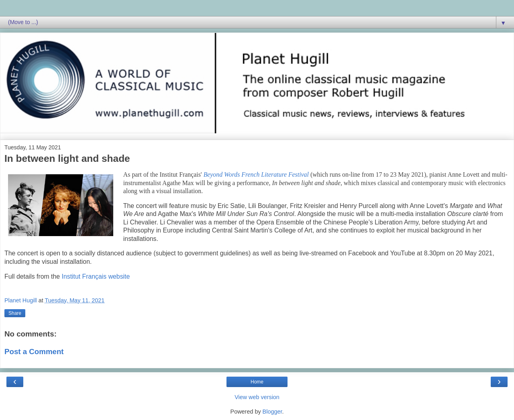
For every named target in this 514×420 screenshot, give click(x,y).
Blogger (272, 412)
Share (15, 313)
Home (257, 382)
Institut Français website (96, 276)
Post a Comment (34, 352)
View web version (257, 397)
